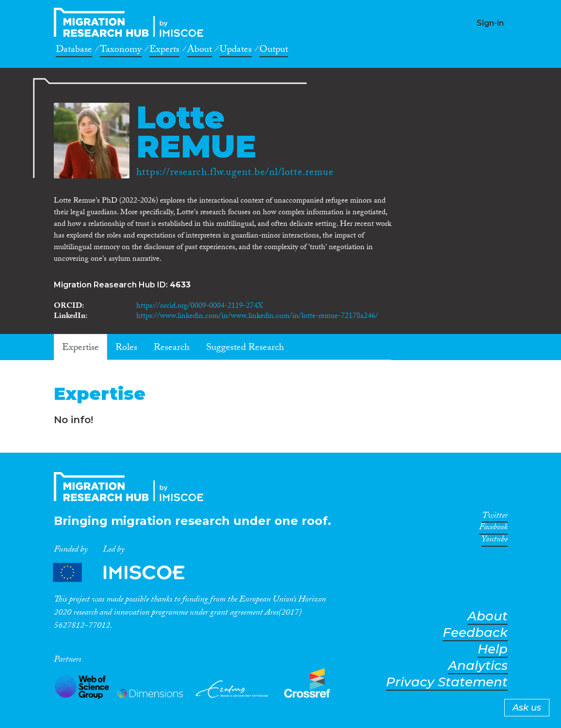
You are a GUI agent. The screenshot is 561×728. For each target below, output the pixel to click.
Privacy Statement (447, 682)
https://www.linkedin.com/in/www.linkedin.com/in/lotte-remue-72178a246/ (257, 317)
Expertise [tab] (80, 348)
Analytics (478, 666)
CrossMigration (131, 22)
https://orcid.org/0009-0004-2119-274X (200, 307)
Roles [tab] (126, 348)
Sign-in (490, 23)
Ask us (527, 708)
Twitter (495, 517)
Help (493, 649)
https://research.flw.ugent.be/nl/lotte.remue (235, 174)
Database (74, 51)
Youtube (495, 541)
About (200, 51)
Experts (164, 51)
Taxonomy (121, 51)
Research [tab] (172, 348)
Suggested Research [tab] (245, 348)
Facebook (493, 529)
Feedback (475, 633)
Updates (236, 51)
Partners (127, 573)
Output (274, 51)
